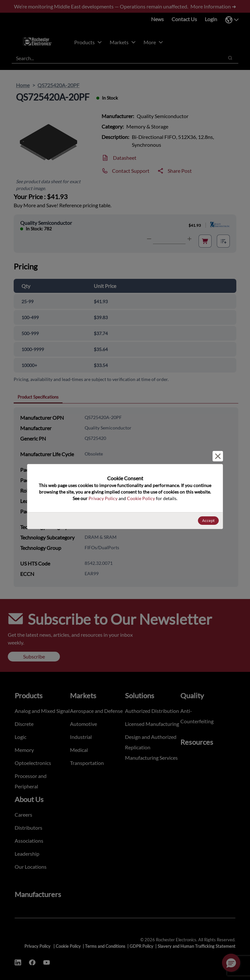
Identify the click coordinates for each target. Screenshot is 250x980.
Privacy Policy (103, 498)
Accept (208, 520)
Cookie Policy (141, 498)
